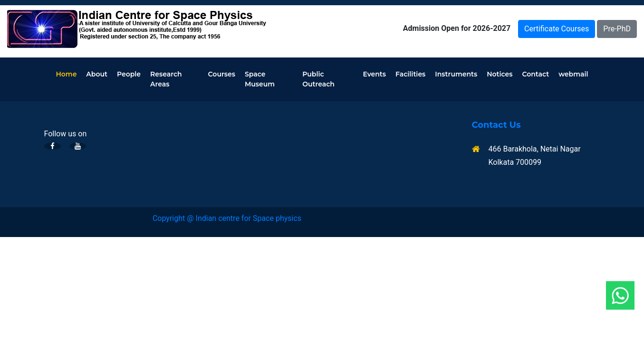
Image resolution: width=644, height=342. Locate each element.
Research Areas (166, 79)
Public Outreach (318, 79)
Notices (500, 74)
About (97, 74)
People (129, 74)
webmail (573, 74)
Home (67, 74)
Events (374, 74)
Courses (222, 74)
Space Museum (260, 79)
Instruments (456, 74)
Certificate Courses (557, 29)
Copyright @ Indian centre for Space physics (227, 218)
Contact (535, 74)
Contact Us (496, 125)
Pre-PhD (617, 29)
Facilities (410, 74)
